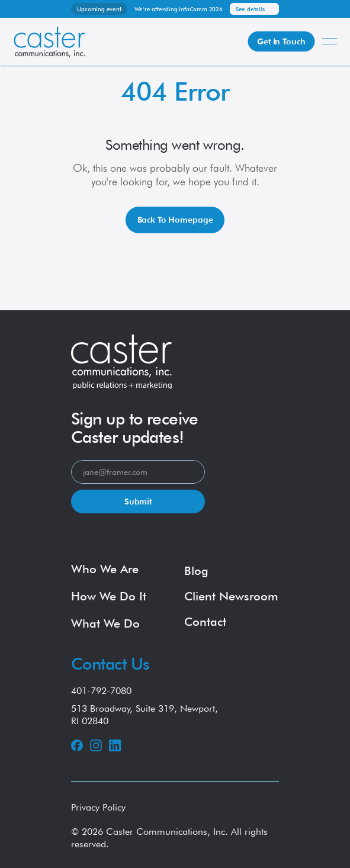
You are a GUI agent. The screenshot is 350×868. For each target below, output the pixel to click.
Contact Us (110, 664)
